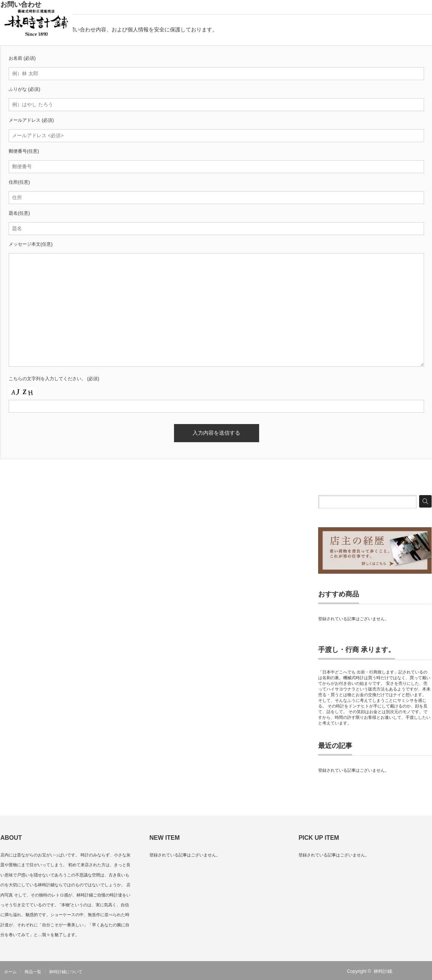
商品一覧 (33, 972)
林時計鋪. (383, 971)
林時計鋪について (66, 972)
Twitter (416, 971)
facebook (427, 971)
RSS (405, 971)
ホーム (10, 972)
